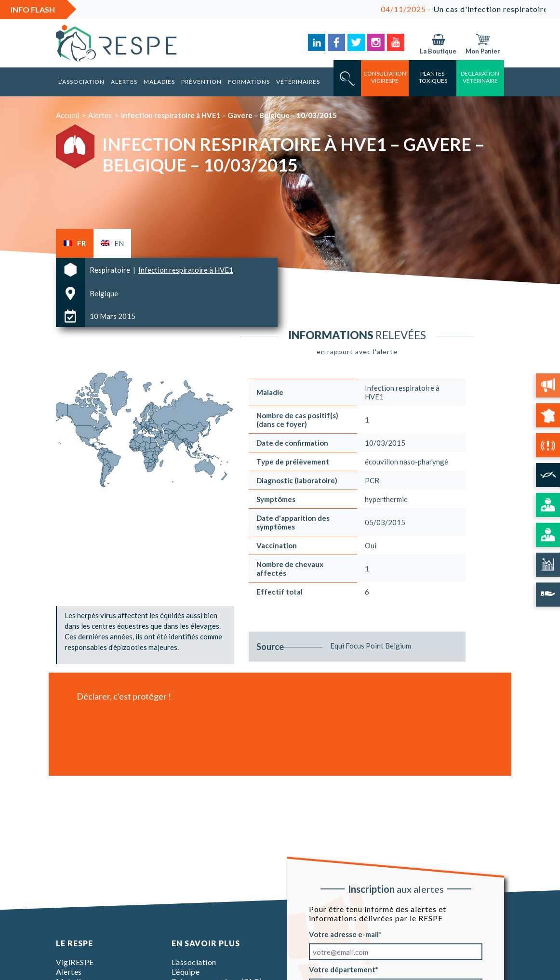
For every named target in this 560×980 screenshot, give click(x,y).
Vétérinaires (298, 82)
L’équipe (186, 972)
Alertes (124, 82)
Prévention (201, 82)
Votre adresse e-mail (344, 934)
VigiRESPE (75, 962)
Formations (249, 82)
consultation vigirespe (385, 77)
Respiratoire (111, 270)
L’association (81, 82)
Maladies (159, 82)
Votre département (342, 969)
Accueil (67, 115)
